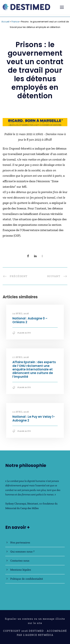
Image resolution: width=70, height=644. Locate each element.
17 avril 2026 (21, 357)
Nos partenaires (20, 542)
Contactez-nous (20, 561)
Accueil (5, 22)
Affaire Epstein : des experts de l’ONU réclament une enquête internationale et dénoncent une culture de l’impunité (34, 369)
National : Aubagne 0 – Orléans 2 (30, 320)
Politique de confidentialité (27, 579)
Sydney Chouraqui (16, 504)
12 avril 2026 (21, 412)
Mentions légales (21, 570)
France (15, 22)
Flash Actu (24, 333)
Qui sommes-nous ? (22, 551)
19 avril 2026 (21, 314)
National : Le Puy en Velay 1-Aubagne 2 (34, 418)
